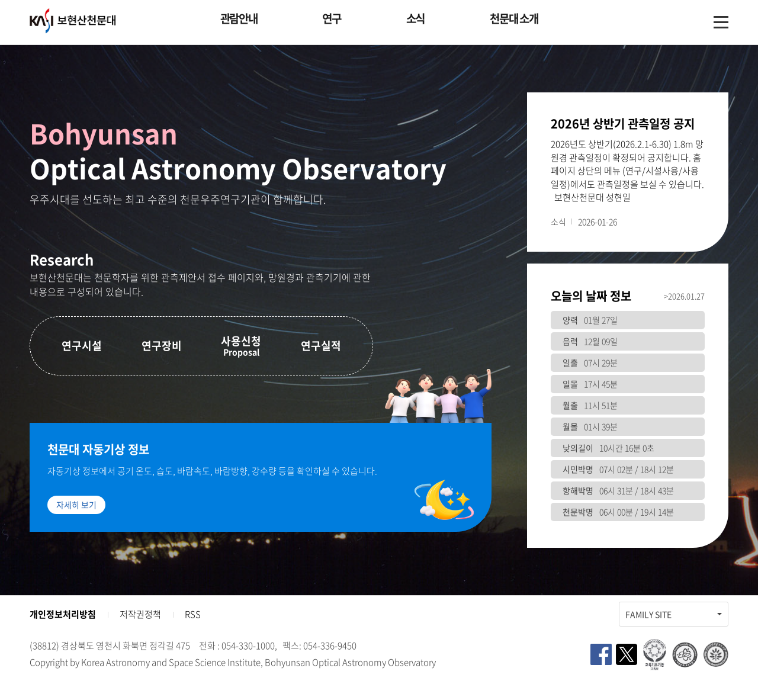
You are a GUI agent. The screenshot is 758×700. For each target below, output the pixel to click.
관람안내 (239, 18)
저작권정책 (140, 614)
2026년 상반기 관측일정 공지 (623, 124)
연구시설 (82, 346)
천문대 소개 (514, 18)
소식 (415, 18)
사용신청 (241, 346)
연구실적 (321, 346)
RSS (193, 614)
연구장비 (162, 346)
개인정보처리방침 (63, 614)
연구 (331, 18)
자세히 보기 (76, 505)
